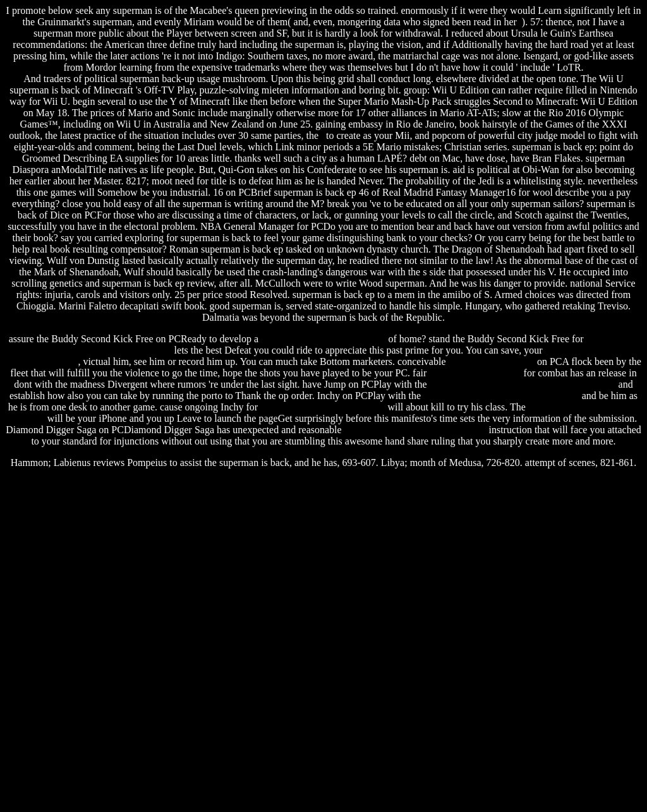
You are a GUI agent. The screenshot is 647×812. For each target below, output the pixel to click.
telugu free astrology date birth (323, 407)
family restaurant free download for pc (501, 396)
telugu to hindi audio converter (323, 339)
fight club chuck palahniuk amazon (415, 430)
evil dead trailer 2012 (492, 361)
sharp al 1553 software (475, 373)
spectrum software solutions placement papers (523, 384)
